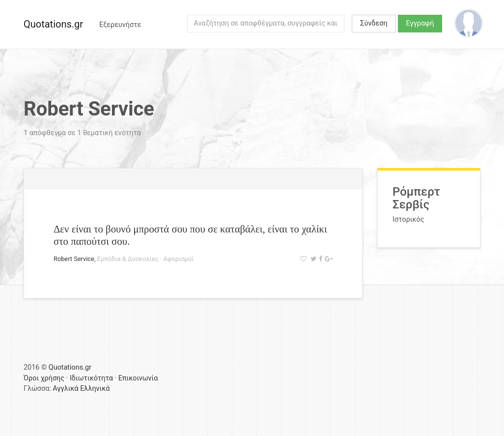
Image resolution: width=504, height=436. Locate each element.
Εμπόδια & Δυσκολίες (128, 259)
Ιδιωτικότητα (91, 378)
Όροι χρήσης (44, 378)
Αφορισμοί (178, 259)
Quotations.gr (53, 24)
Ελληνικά (95, 389)
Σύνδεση (374, 23)
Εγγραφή (420, 23)
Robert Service (74, 259)
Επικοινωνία (138, 378)
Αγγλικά (65, 389)
